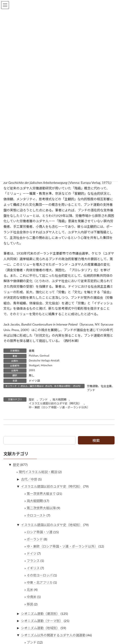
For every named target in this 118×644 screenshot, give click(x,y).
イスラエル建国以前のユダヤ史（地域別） (52, 525)
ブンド (44, 399)
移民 (30, 604)
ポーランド (35, 539)
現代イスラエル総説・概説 (38, 472)
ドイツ (32, 553)
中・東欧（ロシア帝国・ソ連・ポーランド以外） (59, 407)
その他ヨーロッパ (40, 575)
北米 (30, 590)
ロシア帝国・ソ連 (40, 532)
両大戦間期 (59, 399)
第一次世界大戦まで (41, 494)
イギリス (33, 568)
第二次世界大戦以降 (41, 508)
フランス (33, 561)
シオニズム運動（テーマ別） (42, 621)
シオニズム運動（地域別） (40, 628)
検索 (96, 440)
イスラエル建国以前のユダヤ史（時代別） (55, 403)
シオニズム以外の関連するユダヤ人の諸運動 (53, 635)
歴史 (32, 399)
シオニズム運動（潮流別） (40, 614)
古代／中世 (29, 479)
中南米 (32, 597)
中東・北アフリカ (40, 582)
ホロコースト (36, 515)
